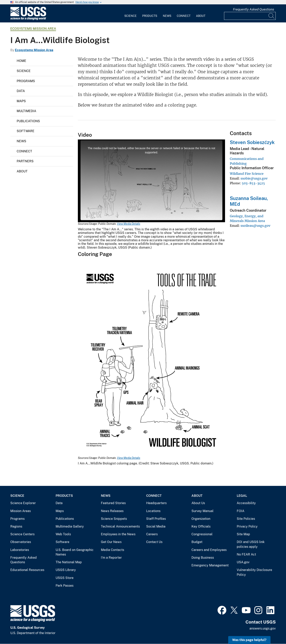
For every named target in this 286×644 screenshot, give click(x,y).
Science (130, 16)
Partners (25, 161)
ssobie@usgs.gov (254, 178)
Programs (26, 81)
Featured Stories (113, 503)
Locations (153, 511)
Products (150, 16)
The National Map (69, 562)
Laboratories (20, 550)
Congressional (202, 534)
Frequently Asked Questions (254, 9)
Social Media (156, 526)
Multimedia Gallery (70, 526)
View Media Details (129, 224)
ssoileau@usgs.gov (255, 226)
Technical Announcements (120, 526)
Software (26, 131)
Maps (21, 101)
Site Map (243, 534)
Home (21, 61)
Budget (197, 542)
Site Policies (246, 519)
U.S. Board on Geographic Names (75, 552)
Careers (152, 534)
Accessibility (246, 503)
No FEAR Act (246, 554)
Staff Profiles (156, 519)
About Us (198, 503)
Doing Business (203, 558)
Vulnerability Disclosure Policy (254, 572)
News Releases (112, 511)
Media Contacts (113, 550)
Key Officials (201, 526)
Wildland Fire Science (247, 174)
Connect (184, 16)
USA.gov (243, 562)
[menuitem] (130, 13)
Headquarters (156, 503)
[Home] (28, 19)
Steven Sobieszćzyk (252, 142)
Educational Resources (27, 570)
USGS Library (66, 570)
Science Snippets (114, 519)
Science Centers (22, 534)
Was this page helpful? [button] (249, 640)
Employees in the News (118, 534)
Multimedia (26, 111)
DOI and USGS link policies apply (251, 544)
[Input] (250, 16)
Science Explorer (23, 503)
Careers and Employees (209, 550)
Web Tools (63, 534)
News (167, 16)
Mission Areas (21, 511)
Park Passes (65, 586)
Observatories (21, 542)
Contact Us (154, 542)
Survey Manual (202, 511)
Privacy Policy (247, 526)
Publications (28, 121)
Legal (242, 496)
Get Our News (111, 542)
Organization (201, 519)
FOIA (241, 511)
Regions (16, 526)
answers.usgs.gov (263, 628)
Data (21, 91)
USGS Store (65, 578)
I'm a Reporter (111, 558)
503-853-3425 (253, 183)
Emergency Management (210, 565)
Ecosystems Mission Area (33, 29)
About (201, 16)
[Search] (272, 16)
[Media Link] (151, 361)
